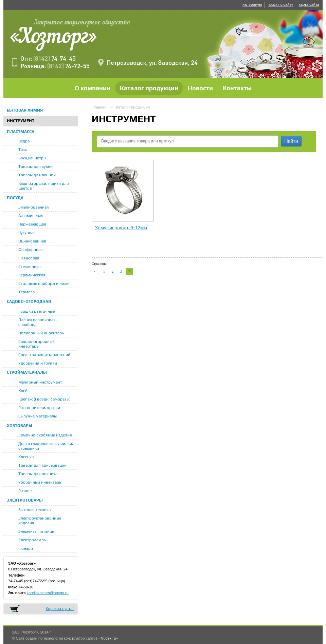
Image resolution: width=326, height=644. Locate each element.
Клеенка (26, 457)
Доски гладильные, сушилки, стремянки (46, 446)
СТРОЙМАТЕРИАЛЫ (27, 372)
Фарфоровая (31, 250)
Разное (25, 491)
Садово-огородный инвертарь (37, 344)
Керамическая (32, 275)
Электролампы (32, 540)
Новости (200, 88)
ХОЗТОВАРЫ (20, 426)
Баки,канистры (32, 158)
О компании (93, 88)
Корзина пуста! (60, 609)
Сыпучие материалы (38, 416)
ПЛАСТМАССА (21, 132)
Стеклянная (30, 267)
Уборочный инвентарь (40, 482)
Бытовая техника (34, 510)
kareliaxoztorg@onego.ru (48, 593)
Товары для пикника (38, 474)
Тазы (23, 150)
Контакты (237, 88)
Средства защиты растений (44, 355)
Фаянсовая (29, 258)
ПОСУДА (15, 198)
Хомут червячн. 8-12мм (121, 228)
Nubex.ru (108, 638)
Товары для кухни (35, 167)
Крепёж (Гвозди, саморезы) (44, 399)
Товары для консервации (42, 465)
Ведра (24, 141)
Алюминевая (31, 216)
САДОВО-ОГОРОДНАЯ (29, 301)
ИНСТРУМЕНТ (21, 121)
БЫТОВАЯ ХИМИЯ (25, 110)
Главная (99, 107)
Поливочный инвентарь (41, 333)
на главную (252, 4)
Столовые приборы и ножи (44, 284)
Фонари (26, 548)
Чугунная (27, 233)
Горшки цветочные (37, 311)
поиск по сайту (280, 4)
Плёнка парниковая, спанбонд (38, 322)
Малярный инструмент (40, 382)
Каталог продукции (149, 88)
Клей (23, 391)
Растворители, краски (39, 408)
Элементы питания (36, 531)
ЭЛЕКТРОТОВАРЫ (25, 500)
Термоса (26, 292)
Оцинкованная (32, 241)
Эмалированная (34, 207)
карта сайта (309, 4)
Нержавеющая (32, 224)
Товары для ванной (37, 175)
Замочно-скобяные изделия (45, 435)
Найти (291, 141)
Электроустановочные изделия (40, 521)
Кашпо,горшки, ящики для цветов (44, 186)
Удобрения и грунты (38, 363)
